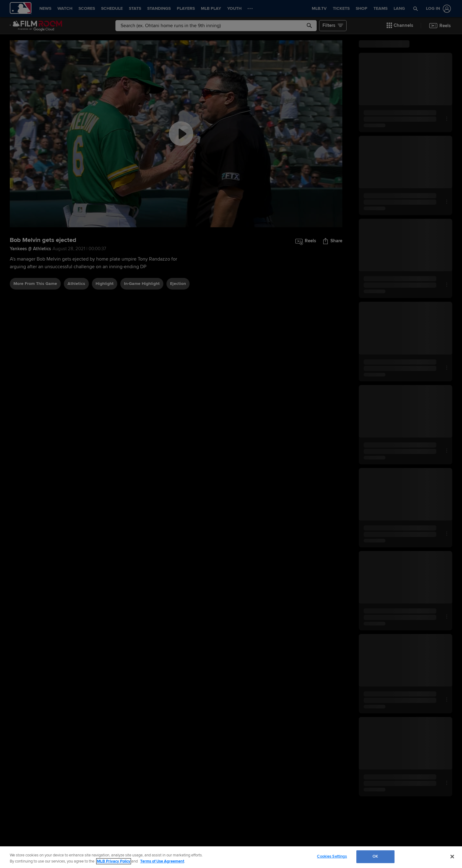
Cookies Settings (332, 856)
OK (375, 856)
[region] (231, 857)
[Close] (452, 856)
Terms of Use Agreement (162, 861)
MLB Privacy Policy (114, 861)
